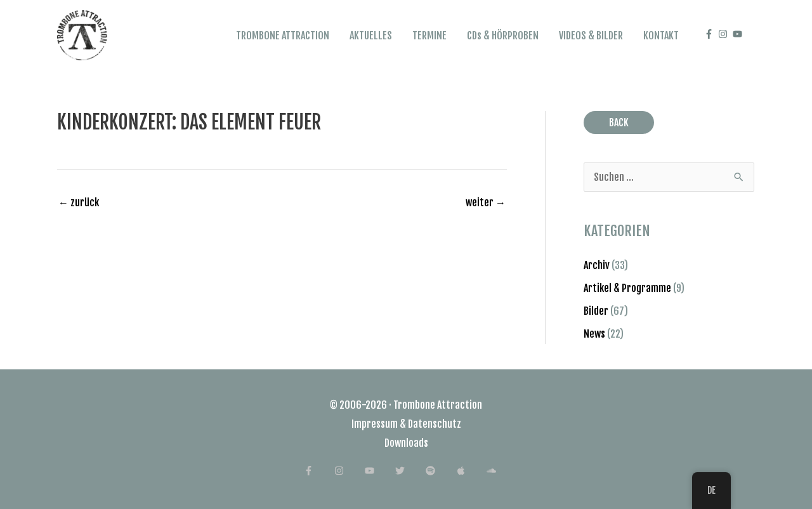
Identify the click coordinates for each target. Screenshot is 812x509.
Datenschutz (435, 424)
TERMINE (429, 36)
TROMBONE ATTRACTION (283, 36)
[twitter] (409, 471)
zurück (79, 202)
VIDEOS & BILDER (591, 36)
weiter (486, 202)
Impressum (375, 424)
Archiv (597, 265)
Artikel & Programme (627, 288)
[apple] (470, 471)
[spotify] (440, 471)
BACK (619, 122)
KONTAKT (661, 36)
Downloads (406, 443)
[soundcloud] (498, 471)
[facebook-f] (710, 34)
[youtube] (739, 34)
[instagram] (724, 34)
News (594, 334)
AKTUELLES (371, 36)
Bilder (596, 311)
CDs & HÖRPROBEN (503, 36)
